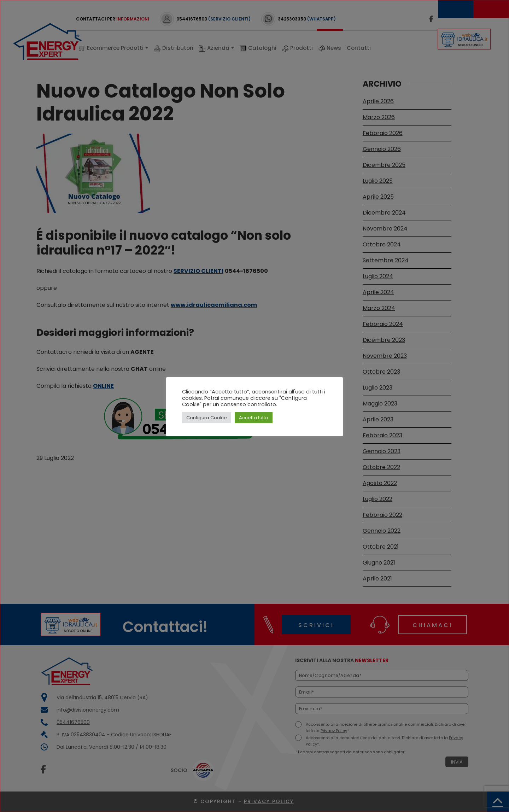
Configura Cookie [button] (207, 418)
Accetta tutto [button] (254, 418)
